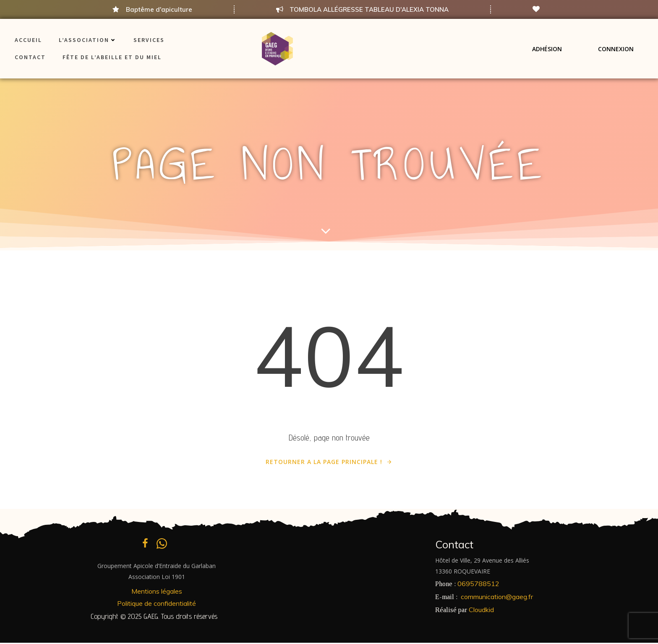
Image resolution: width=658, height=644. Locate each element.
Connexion (616, 48)
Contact (30, 57)
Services (149, 40)
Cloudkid (481, 610)
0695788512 (478, 585)
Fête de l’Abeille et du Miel (112, 57)
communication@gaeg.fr (497, 598)
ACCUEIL (28, 40)
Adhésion (547, 48)
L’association (88, 40)
